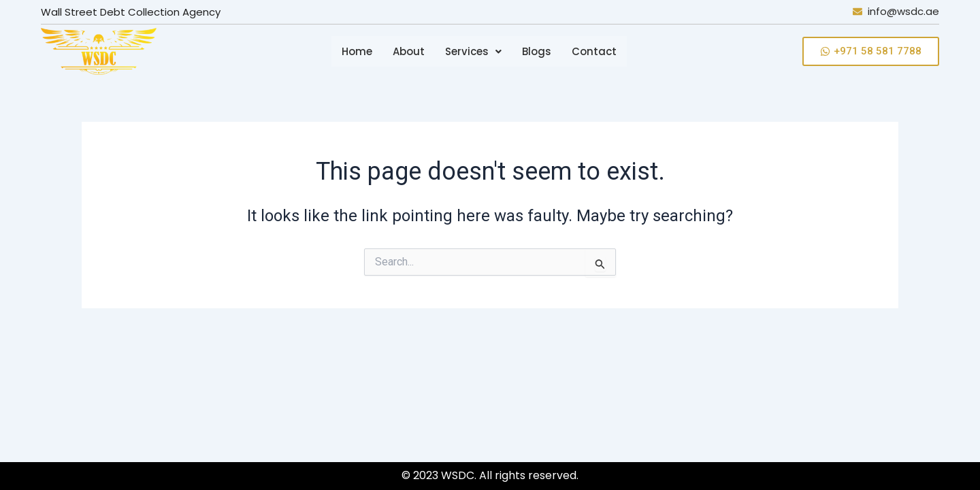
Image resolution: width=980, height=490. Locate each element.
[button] (473, 51)
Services (473, 51)
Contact (594, 51)
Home (357, 51)
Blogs (537, 51)
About (409, 51)
